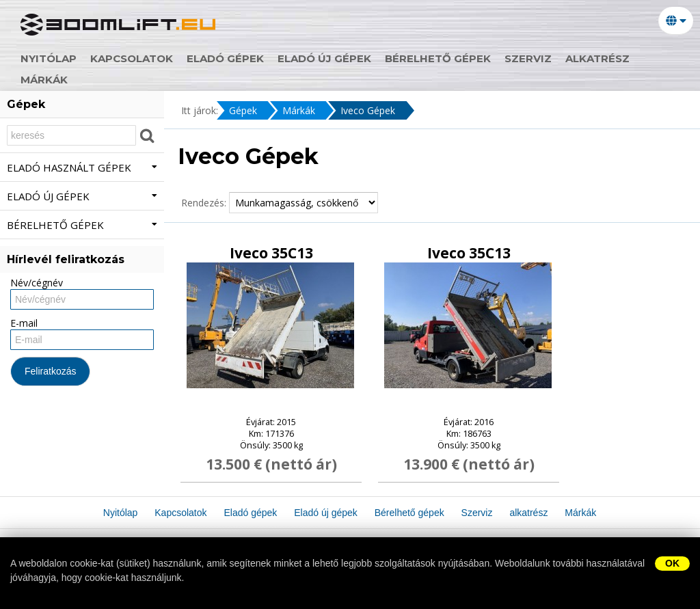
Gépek (243, 110)
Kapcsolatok (132, 58)
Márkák (44, 80)
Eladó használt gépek (82, 167)
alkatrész (597, 58)
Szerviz (528, 58)
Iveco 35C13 (271, 253)
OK (672, 563)
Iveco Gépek (368, 110)
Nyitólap (49, 58)
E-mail (24, 323)
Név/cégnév (37, 283)
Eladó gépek (225, 58)
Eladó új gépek (324, 58)
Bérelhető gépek (438, 58)
